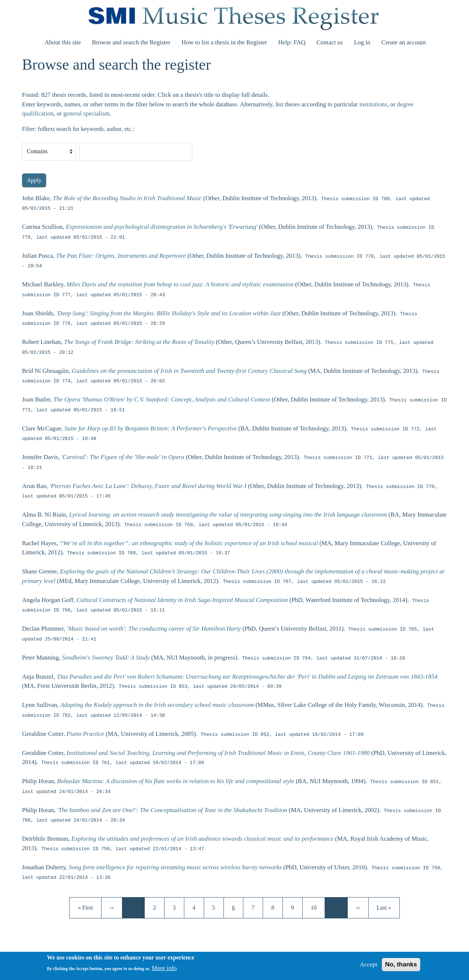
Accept (369, 967)
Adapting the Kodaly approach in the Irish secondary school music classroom (157, 705)
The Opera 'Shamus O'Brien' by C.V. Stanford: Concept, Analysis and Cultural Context (162, 400)
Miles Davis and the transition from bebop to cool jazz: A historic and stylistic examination (180, 285)
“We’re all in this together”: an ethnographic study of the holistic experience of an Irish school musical (189, 543)
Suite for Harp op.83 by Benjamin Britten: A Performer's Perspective (151, 429)
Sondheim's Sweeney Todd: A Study (106, 658)
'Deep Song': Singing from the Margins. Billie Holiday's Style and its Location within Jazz (169, 314)
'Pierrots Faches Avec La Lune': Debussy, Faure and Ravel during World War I (148, 486)
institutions (373, 104)
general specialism (86, 113)
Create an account (404, 42)
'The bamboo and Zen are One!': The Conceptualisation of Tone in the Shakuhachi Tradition (172, 810)
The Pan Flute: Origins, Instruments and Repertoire (121, 256)
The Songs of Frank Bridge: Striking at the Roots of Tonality (139, 342)
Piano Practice (85, 734)
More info (164, 971)
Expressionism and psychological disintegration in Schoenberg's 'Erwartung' (161, 227)
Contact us (330, 42)
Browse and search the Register (131, 42)
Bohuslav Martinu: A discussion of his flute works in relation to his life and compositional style (176, 781)
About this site (63, 42)
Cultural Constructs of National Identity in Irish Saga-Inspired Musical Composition (182, 600)
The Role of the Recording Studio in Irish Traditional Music (128, 199)
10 (316, 907)
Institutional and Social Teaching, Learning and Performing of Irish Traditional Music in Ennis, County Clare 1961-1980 (218, 753)
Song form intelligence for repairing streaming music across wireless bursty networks (175, 868)
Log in (362, 42)
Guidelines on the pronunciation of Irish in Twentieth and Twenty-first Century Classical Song (189, 371)
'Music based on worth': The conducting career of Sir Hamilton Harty (154, 629)
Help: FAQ (292, 42)
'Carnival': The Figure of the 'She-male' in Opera (123, 457)
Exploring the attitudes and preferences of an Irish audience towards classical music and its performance (203, 839)
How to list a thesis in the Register (224, 42)
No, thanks (401, 967)
